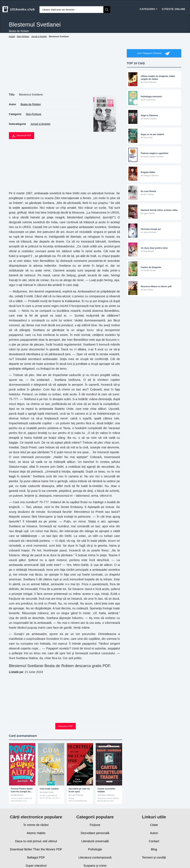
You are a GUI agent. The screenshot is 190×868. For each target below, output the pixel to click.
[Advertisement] (66, 69)
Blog (154, 849)
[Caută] (107, 10)
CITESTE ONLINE (174, 9)
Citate (154, 825)
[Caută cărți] (71, 10)
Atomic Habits (36, 833)
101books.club (19, 9)
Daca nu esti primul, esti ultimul (36, 841)
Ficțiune (95, 825)
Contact (154, 841)
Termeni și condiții (154, 857)
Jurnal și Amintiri (40, 124)
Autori (154, 833)
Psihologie (95, 849)
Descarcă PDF (22, 136)
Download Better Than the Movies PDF (36, 849)
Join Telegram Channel (154, 53)
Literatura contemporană (95, 857)
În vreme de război (36, 825)
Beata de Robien (31, 104)
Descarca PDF (66, 726)
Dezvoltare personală (95, 833)
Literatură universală (95, 841)
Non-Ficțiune (34, 114)
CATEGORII (149, 9)
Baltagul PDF (36, 857)
